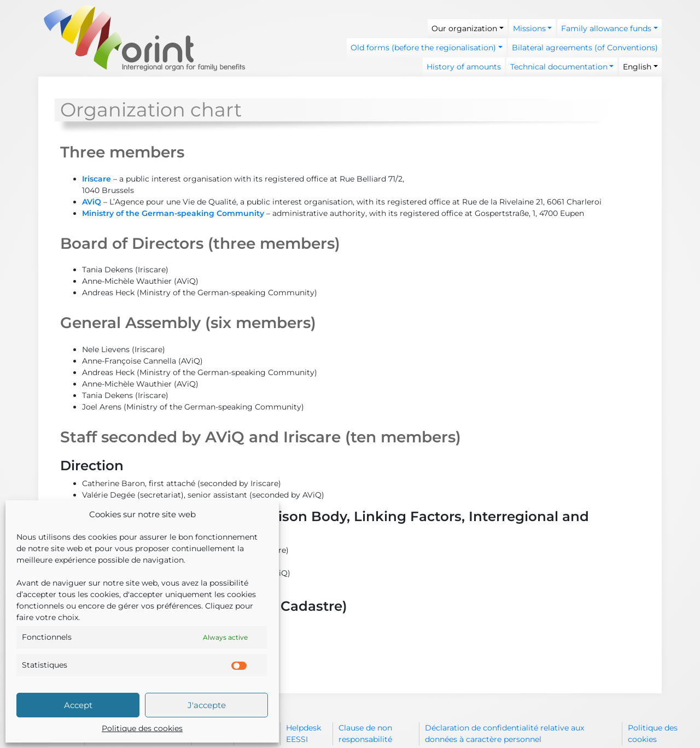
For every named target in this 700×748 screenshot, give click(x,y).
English (637, 67)
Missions (529, 28)
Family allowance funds (606, 28)
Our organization (464, 28)
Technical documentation (559, 67)
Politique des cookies (142, 728)
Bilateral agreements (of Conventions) (585, 48)
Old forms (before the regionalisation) (423, 48)
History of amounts (464, 67)
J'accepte (207, 705)
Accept (78, 705)
